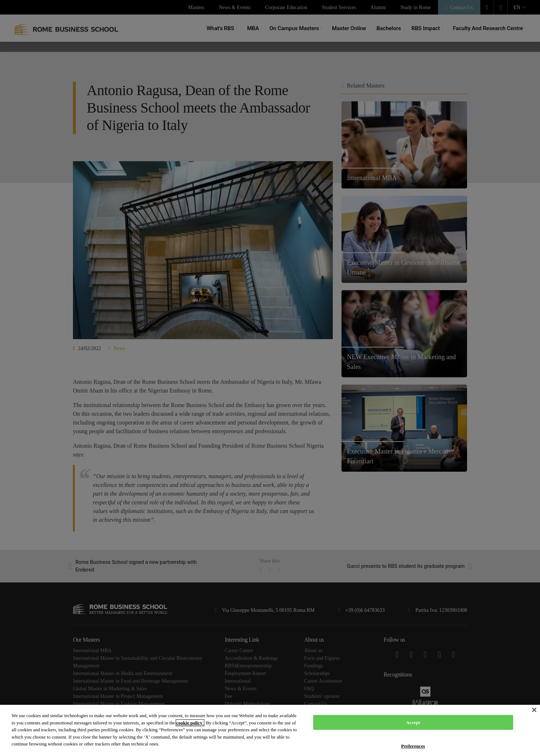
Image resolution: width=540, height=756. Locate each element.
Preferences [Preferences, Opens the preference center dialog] (413, 746)
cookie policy (190, 723)
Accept (413, 722)
